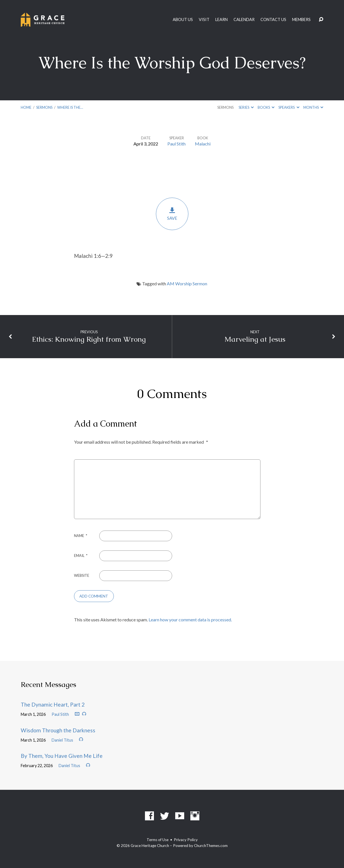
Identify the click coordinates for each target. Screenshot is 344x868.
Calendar (244, 20)
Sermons (44, 107)
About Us (183, 20)
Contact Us (273, 20)
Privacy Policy (186, 840)
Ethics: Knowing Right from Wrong (89, 339)
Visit (204, 20)
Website (82, 575)
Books (266, 107)
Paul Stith (176, 144)
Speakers (289, 107)
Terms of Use (158, 840)
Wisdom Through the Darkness (58, 730)
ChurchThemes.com (211, 846)
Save (172, 214)
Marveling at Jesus (255, 339)
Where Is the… (70, 107)
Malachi (203, 144)
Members (301, 20)
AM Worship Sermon (187, 283)
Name (81, 536)
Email (81, 555)
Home (26, 107)
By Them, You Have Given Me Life (62, 756)
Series (246, 107)
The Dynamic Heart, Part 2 (53, 704)
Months (313, 107)
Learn (221, 20)
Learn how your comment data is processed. (190, 620)
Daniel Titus (62, 740)
